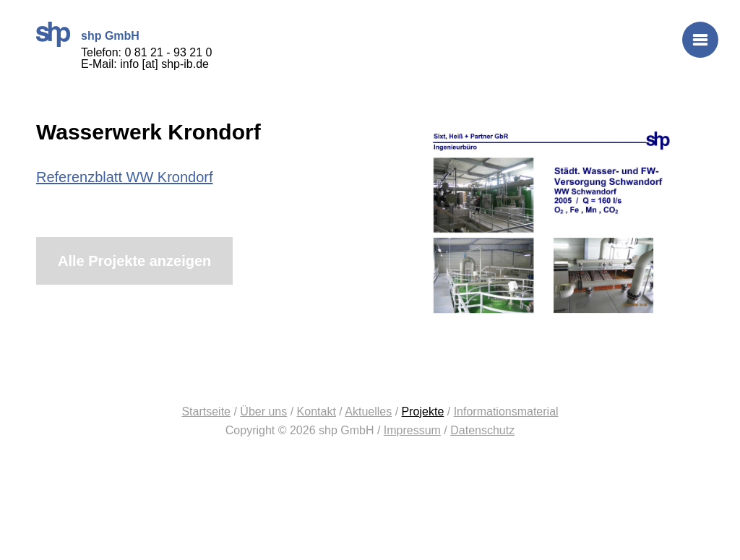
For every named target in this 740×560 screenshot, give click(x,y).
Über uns (263, 412)
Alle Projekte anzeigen (134, 261)
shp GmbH (53, 34)
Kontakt (317, 412)
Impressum (412, 430)
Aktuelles (368, 412)
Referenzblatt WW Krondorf (125, 177)
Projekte (423, 412)
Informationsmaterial (506, 412)
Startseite (206, 412)
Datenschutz (482, 430)
